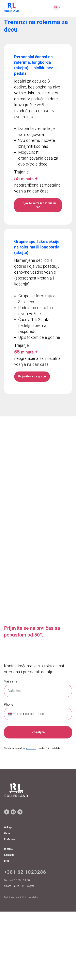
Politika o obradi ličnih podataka (21, 897)
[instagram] (13, 812)
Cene (7, 833)
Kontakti (9, 855)
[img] (11, 7)
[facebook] (7, 812)
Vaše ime (11, 681)
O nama (8, 849)
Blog (7, 861)
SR (55, 7)
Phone (9, 704)
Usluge (8, 828)
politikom (31, 748)
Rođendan (10, 839)
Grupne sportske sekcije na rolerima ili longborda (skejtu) (37, 247)
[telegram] (20, 812)
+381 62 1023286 (25, 872)
